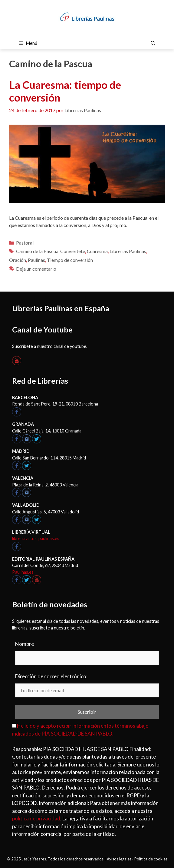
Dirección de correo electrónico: (51, 676)
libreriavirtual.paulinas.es (36, 538)
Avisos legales (119, 859)
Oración (18, 260)
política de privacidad (36, 818)
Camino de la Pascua (37, 251)
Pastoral (25, 243)
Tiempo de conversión (70, 260)
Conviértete (73, 251)
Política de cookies (151, 859)
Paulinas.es (23, 572)
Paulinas (36, 260)
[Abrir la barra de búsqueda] (153, 43)
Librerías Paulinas (128, 251)
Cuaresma (97, 251)
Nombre (25, 644)
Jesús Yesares (34, 859)
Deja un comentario (36, 269)
